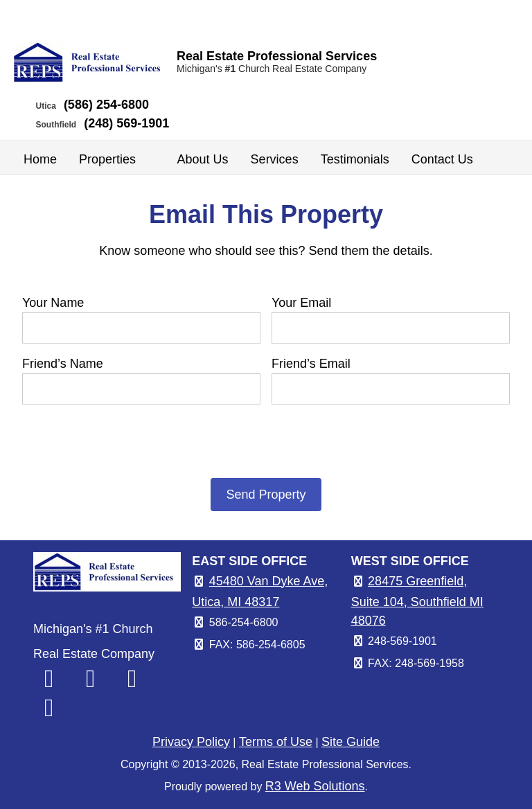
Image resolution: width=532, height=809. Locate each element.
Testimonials (355, 159)
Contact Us (442, 159)
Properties (117, 159)
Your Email (301, 303)
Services (275, 159)
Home (40, 159)
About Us (203, 159)
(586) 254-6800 (106, 105)
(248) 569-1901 (126, 123)
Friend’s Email (311, 364)
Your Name (53, 303)
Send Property (266, 495)
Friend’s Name (63, 364)
